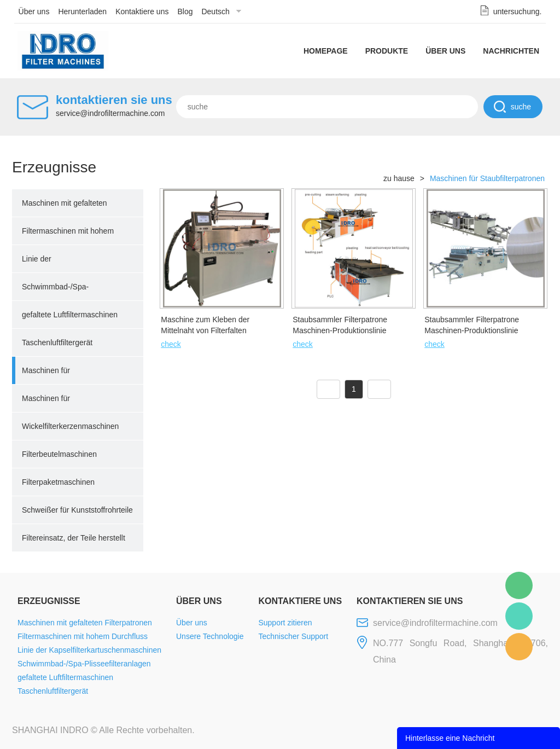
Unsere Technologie (210, 636)
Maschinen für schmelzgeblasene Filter (63, 403)
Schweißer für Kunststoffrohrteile (77, 510)
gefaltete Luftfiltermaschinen (70, 315)
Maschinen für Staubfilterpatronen (54, 375)
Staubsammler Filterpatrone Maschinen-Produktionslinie (340, 325)
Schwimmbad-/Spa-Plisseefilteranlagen (55, 292)
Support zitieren (285, 623)
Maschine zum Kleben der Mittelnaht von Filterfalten (205, 325)
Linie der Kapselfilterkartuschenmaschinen (78, 264)
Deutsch (215, 11)
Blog (185, 11)
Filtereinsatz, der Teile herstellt (74, 538)
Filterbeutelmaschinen (59, 454)
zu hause (399, 178)
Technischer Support (293, 636)
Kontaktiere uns (142, 11)
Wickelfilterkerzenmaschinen (70, 426)
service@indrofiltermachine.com (110, 113)
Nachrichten (511, 51)
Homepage (326, 51)
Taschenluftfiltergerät (57, 342)
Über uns (34, 11)
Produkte (387, 51)
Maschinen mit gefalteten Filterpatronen (65, 208)
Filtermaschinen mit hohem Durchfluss (68, 236)
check (171, 344)
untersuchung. (518, 11)
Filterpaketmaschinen (58, 482)
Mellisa (519, 616)
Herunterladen (82, 11)
